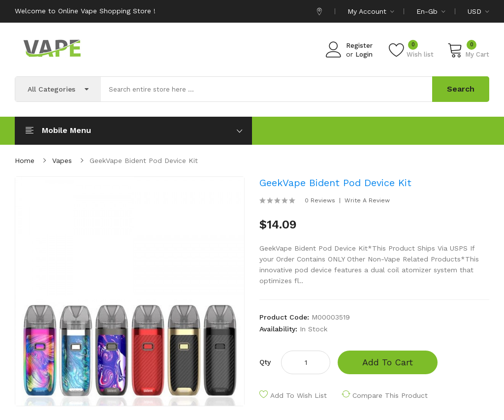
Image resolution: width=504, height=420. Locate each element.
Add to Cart (388, 362)
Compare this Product (390, 395)
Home (25, 161)
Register (359, 46)
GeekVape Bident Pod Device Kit (144, 161)
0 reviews (320, 200)
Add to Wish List (299, 395)
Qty (265, 362)
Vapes (62, 161)
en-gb (431, 11)
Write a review (367, 200)
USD (478, 11)
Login (364, 54)
